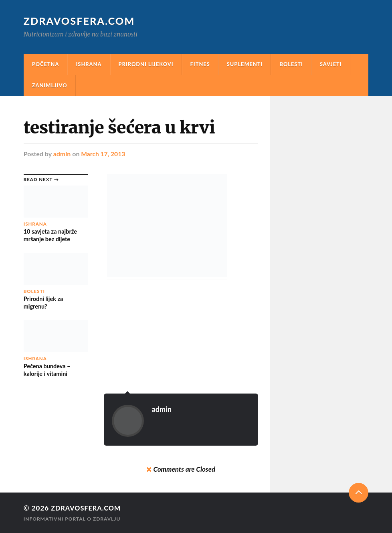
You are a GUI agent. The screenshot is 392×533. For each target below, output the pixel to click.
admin (62, 154)
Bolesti (291, 64)
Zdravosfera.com (80, 21)
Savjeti (331, 64)
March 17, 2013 (104, 154)
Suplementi (245, 64)
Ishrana (89, 64)
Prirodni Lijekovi (146, 64)
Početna (46, 64)
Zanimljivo (50, 85)
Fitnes (200, 64)
